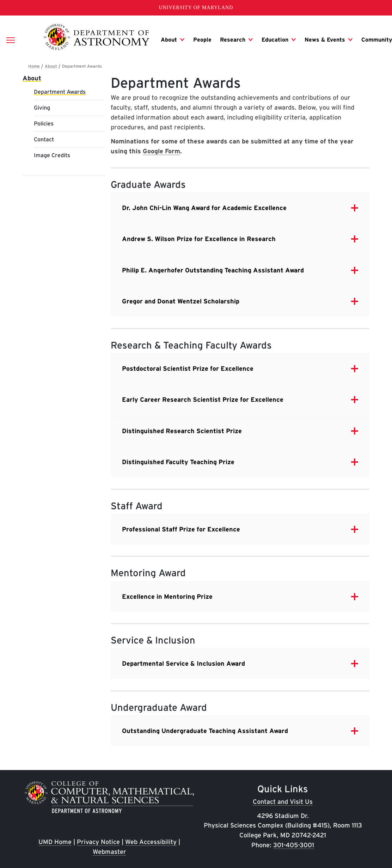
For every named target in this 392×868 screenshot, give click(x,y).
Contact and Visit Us (283, 802)
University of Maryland (196, 8)
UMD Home (55, 842)
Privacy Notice (98, 842)
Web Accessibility (151, 842)
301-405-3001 (294, 845)
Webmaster (109, 852)
